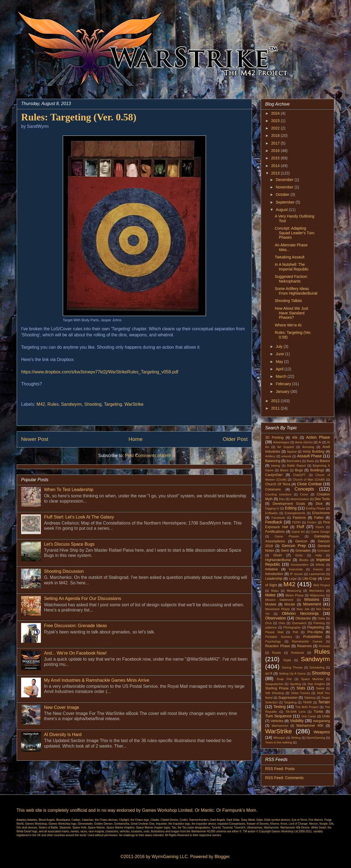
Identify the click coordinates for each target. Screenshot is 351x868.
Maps (275, 591)
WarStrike (134, 404)
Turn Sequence (278, 716)
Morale (290, 604)
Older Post (235, 439)
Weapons (322, 732)
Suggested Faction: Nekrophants (291, 279)
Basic (311, 461)
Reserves (305, 646)
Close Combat (309, 484)
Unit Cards (308, 716)
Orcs (268, 623)
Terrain (324, 702)
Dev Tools (322, 499)
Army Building (314, 452)
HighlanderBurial (278, 560)
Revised (324, 646)
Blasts (284, 470)
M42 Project (322, 585)
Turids (319, 712)
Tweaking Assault (290, 257)
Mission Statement (279, 600)
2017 (276, 143)
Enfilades (271, 513)
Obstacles (303, 618)
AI (320, 442)
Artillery (270, 456)
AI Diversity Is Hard (63, 735)
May (280, 362)
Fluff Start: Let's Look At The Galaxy (79, 517)
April (280, 369)
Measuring (294, 591)
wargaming (321, 721)
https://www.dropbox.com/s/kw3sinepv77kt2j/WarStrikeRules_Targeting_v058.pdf (100, 372)
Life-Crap (310, 579)
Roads (276, 653)
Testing (279, 707)
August (282, 210)
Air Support (286, 447)
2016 (276, 151)
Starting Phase (277, 688)
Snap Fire (284, 679)
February (284, 384)
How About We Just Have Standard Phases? (291, 313)
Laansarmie (317, 574)
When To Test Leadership (69, 490)
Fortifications (275, 532)
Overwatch (299, 623)
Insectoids (296, 569)
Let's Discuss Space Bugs (69, 544)
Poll (295, 632)
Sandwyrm (72, 404)
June (280, 354)
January (283, 391)
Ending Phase (316, 508)
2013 (276, 173)
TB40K (307, 702)
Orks (282, 623)
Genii (285, 551)
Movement (312, 604)
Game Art (298, 532)
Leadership (274, 579)
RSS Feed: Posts (280, 769)
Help (319, 555)
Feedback (274, 522)
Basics (325, 461)
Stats (301, 688)
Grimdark (324, 551)
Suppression (288, 698)
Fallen (319, 518)
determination (300, 499)
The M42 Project (307, 707)
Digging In (272, 508)
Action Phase (318, 437)
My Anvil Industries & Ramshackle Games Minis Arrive (97, 680)
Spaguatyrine (274, 684)
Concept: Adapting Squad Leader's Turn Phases (295, 233)
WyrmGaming (316, 738)
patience (271, 627)
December (285, 180)
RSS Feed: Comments (284, 778)
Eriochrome (321, 513)
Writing (296, 738)
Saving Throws (292, 667)
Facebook (278, 518)
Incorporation (300, 565)
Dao (282, 499)
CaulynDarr (274, 475)
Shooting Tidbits (288, 301)
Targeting (113, 404)
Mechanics (317, 591)
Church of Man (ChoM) (309, 480)
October (283, 195)
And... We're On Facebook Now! (75, 653)
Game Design (321, 532)
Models (271, 604)
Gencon (301, 541)
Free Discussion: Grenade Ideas (75, 626)
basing (276, 466)
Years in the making (279, 742)
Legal (293, 579)
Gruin (278, 555)
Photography (292, 627)
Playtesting (316, 627)
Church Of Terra (278, 484)
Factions (299, 518)
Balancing (273, 461)
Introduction (274, 574)
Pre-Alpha (315, 632)
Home (136, 439)
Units (326, 716)
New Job (303, 609)
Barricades (294, 461)
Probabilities (312, 637)
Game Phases (287, 536)
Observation (275, 618)
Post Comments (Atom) (148, 456)
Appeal (292, 452)
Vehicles (277, 721)
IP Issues (297, 574)
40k (295, 438)
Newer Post (35, 439)
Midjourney (317, 595)
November (285, 187)
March (281, 376)
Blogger (222, 857)
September (285, 202)
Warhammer (280, 726)
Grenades (303, 551)
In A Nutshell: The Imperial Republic (292, 267)
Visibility (297, 721)
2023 (276, 121)
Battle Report (296, 466)
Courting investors (278, 494)
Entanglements (295, 513)
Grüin (299, 555)
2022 (276, 128)
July (280, 346)
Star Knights (316, 684)
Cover (304, 494)
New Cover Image (61, 707)
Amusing (308, 447)
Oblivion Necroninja (300, 613)
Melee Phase (295, 595)
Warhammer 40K (310, 726)
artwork (286, 456)
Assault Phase (309, 456)
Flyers (320, 527)
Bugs (299, 470)
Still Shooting (274, 693)
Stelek (320, 688)
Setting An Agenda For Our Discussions (82, 598)
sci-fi (269, 673)
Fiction (312, 522)
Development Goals (289, 504)
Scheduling (317, 667)
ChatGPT (300, 475)
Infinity (320, 565)
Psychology (273, 641)
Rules (53, 404)
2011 (276, 408)
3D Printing (274, 438)
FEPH (296, 522)
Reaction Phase (278, 646)
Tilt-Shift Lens (295, 712)
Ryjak (287, 660)
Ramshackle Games (307, 641)
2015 (276, 158)
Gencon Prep (294, 546)
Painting (319, 623)
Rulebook (298, 653)
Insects (318, 569)
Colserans (273, 489)
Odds (321, 618)
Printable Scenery (279, 637)
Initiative (271, 569)
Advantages (281, 442)
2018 (276, 136)
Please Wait (274, 632)
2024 (276, 113)
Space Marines (312, 679)
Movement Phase (278, 609)
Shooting (93, 404)
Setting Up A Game (292, 673)
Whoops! (279, 738)
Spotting (295, 684)
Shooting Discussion (64, 571)
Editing (291, 508)
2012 (276, 401)
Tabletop (310, 698)
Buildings (317, 470)
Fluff (300, 527)
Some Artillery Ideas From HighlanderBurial (296, 291)
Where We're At (288, 325)
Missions (312, 599)
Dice (319, 504)
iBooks (304, 560)
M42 (41, 404)
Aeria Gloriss (304, 442)
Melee (270, 595)
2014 (276, 166)
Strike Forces (300, 693)
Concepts (304, 489)
